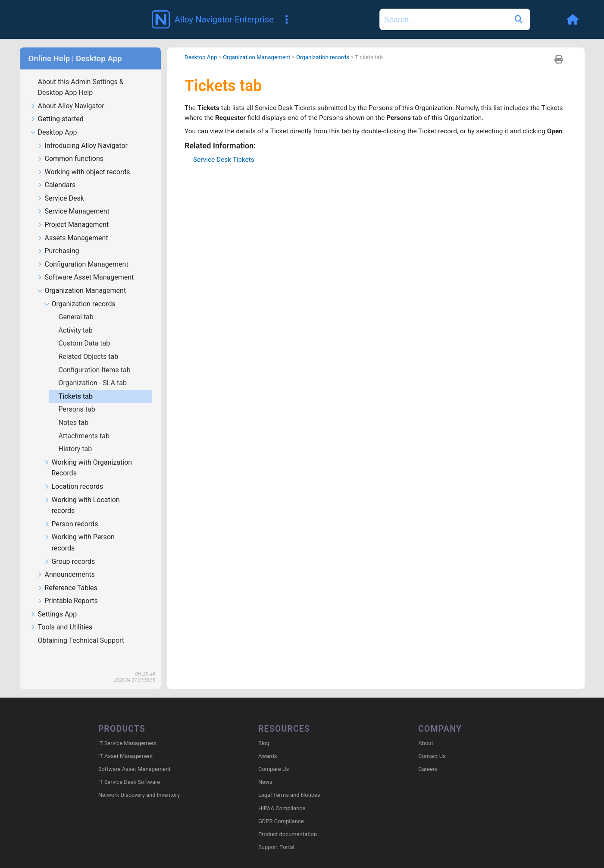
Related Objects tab (89, 344)
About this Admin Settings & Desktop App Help (81, 75)
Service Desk (61, 186)
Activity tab (77, 318)
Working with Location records (82, 493)
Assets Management (73, 226)
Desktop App (54, 120)
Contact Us (432, 744)
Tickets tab (77, 384)
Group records (70, 549)
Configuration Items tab (95, 357)
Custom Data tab (85, 331)
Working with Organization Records (88, 456)
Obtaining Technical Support (82, 628)
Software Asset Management (86, 265)
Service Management (73, 199)
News (265, 770)
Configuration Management (83, 252)
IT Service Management (128, 731)
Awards (268, 744)
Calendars (56, 173)
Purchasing (58, 239)
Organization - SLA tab (94, 370)
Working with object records (84, 160)
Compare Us (274, 757)
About (426, 731)
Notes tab (74, 410)
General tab (77, 304)
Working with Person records (79, 530)
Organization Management (82, 278)
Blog (264, 731)
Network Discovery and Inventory (139, 783)
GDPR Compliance (281, 809)
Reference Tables (67, 576)
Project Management (73, 212)
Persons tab (78, 397)
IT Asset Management (126, 744)
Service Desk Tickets (225, 159)
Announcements (66, 562)
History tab (76, 436)
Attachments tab (85, 423)
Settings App (54, 602)
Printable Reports (67, 589)
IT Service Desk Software (129, 770)
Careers (428, 757)
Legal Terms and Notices (289, 783)
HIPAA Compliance (282, 796)
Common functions (70, 146)
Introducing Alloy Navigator (82, 134)
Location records (74, 474)
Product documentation (288, 822)
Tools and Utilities (61, 615)
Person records (71, 512)
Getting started (57, 107)
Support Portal (276, 835)
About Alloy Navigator (67, 94)
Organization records (80, 292)
